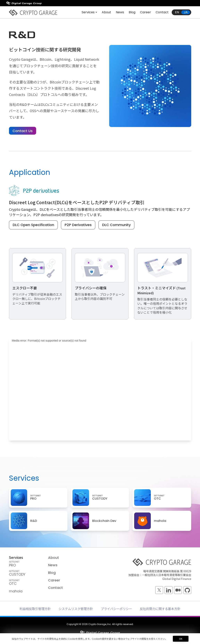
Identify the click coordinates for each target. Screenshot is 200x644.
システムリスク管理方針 (76, 609)
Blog (132, 12)
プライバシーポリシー (116, 609)
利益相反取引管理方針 (35, 609)
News (120, 12)
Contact (162, 12)
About (106, 12)
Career (146, 12)
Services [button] (88, 12)
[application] (100, 394)
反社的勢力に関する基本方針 (160, 609)
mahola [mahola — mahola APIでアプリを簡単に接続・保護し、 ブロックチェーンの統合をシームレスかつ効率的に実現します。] (16, 591)
